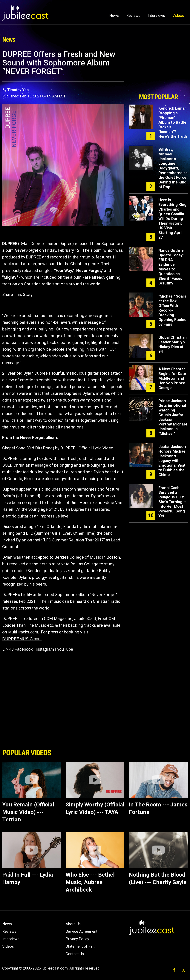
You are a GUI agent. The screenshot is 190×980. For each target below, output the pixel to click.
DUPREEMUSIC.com (22, 639)
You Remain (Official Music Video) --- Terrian (28, 812)
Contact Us (75, 954)
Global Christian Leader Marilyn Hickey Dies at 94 (173, 344)
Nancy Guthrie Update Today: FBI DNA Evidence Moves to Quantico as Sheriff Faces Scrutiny (171, 267)
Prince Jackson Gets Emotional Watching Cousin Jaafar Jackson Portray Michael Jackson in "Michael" (173, 417)
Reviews (133, 16)
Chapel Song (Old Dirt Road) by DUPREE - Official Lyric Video (58, 448)
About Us (73, 924)
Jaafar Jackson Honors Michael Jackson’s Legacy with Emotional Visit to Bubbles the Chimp (172, 461)
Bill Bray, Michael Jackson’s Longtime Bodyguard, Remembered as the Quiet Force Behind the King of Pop (173, 168)
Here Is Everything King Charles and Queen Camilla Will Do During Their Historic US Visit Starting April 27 (172, 219)
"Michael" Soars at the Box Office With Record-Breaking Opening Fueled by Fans (172, 310)
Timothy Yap (18, 90)
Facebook (24, 649)
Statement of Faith (81, 946)
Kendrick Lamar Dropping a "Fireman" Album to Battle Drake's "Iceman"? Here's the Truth (173, 122)
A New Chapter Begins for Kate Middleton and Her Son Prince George (172, 378)
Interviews (156, 16)
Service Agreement (82, 931)
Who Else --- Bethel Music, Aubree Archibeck (90, 882)
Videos (178, 16)
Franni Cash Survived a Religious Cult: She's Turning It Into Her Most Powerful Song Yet (172, 502)
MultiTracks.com (23, 632)
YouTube (65, 649)
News (114, 16)
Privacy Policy (77, 939)
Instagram (45, 649)
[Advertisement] (158, 71)
